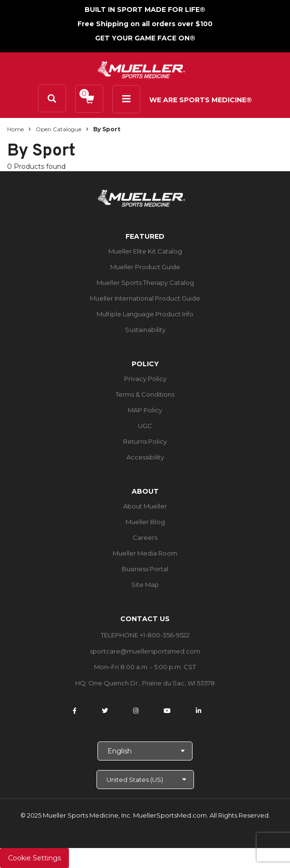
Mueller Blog (145, 522)
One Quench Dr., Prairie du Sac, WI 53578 (152, 683)
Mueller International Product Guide (145, 298)
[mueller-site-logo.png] (141, 69)
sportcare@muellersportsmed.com (145, 651)
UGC (145, 426)
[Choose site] (145, 780)
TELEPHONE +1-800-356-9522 (145, 635)
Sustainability (145, 330)
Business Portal (145, 569)
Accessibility (145, 457)
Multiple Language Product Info (145, 314)
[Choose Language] (145, 751)
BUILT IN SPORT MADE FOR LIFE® (145, 10)
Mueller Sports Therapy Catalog (145, 283)
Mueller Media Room (145, 553)
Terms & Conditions (145, 394)
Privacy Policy (145, 379)
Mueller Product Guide (145, 267)
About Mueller (145, 506)
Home (15, 129)
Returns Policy (145, 441)
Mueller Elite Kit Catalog (145, 251)
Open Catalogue (58, 129)
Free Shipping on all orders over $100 (145, 24)
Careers (145, 537)
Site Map (145, 585)
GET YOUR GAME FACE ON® (145, 38)
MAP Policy (145, 410)
